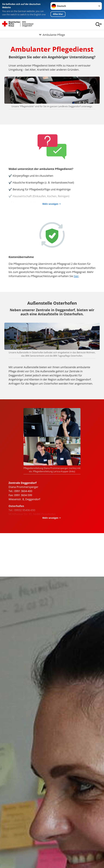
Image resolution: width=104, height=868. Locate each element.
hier (76, 276)
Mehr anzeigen (50, 204)
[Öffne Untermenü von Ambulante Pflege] (52, 33)
